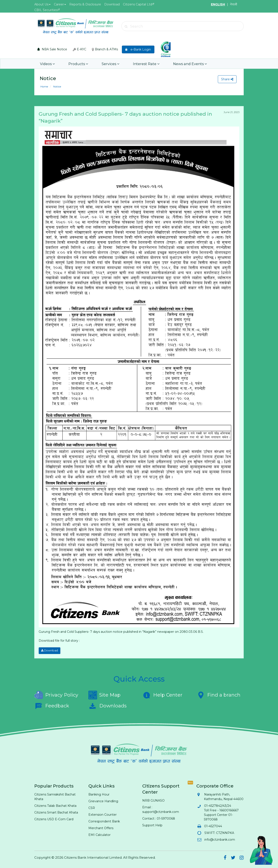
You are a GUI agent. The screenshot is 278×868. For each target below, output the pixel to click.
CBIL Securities (46, 10)
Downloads (108, 706)
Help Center (162, 695)
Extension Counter (103, 814)
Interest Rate (141, 64)
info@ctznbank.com (219, 839)
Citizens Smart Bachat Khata (56, 812)
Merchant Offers (101, 828)
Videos (47, 64)
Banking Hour (99, 794)
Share (227, 79)
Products (76, 64)
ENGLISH (218, 4)
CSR (92, 808)
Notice (57, 86)
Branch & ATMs (105, 49)
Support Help (152, 825)
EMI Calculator (99, 835)
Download (112, 4)
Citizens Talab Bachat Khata (55, 806)
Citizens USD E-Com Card (54, 819)
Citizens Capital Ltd (137, 4)
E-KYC (79, 49)
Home (44, 86)
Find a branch (218, 695)
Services (107, 64)
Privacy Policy (56, 695)
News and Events (184, 64)
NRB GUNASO (153, 800)
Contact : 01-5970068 (159, 818)
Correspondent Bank (104, 821)
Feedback (52, 706)
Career (60, 4)
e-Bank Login (138, 49)
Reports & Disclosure (85, 4)
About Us (42, 4)
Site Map (104, 695)
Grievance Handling (103, 801)
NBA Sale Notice (52, 49)
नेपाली (234, 4)
